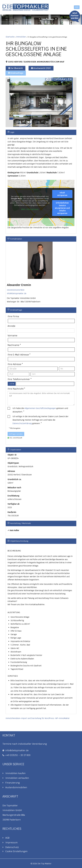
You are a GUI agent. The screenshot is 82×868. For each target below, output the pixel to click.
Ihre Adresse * (15, 364)
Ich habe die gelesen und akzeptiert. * (40, 410)
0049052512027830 (16, 290)
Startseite (10, 37)
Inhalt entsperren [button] (62, 194)
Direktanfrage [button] (16, 73)
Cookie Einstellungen (16, 851)
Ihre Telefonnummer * (20, 379)
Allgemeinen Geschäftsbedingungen (40, 408)
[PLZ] (19, 374)
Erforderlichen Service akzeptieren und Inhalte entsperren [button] (62, 208)
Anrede (11, 326)
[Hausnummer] (67, 369)
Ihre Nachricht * (16, 389)
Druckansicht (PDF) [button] (41, 68)
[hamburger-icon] (77, 7)
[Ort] (53, 374)
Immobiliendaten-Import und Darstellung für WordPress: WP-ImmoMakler (38, 718)
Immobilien (21, 37)
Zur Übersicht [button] (16, 68)
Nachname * (14, 345)
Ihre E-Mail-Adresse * (19, 355)
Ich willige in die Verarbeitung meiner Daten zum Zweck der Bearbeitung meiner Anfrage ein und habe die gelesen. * (41, 420)
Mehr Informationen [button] (30, 209)
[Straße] (33, 369)
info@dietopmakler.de (17, 293)
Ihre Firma (13, 316)
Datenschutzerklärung (22, 423)
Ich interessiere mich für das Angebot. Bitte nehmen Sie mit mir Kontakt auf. (41, 398)
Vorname (12, 336)
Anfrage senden (16, 434)
